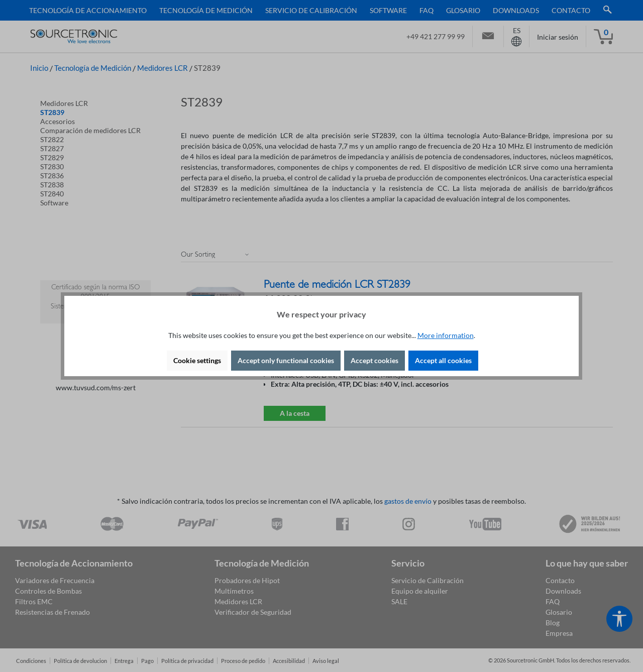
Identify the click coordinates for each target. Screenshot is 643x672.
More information (446, 335)
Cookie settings (197, 360)
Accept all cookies (443, 360)
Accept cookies (374, 360)
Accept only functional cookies (286, 360)
